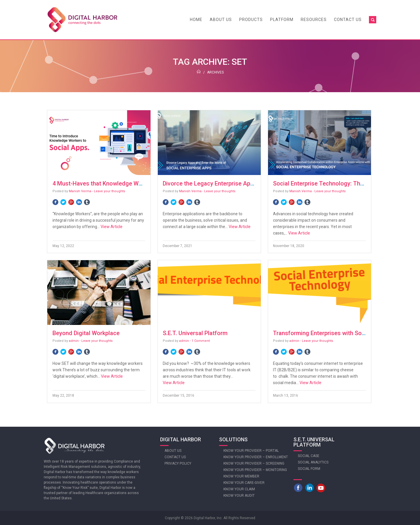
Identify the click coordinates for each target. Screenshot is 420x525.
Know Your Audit (239, 496)
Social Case (309, 456)
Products (251, 20)
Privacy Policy (178, 463)
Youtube (321, 488)
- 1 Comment (200, 341)
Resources (314, 20)
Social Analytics (313, 462)
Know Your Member (241, 476)
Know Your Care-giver (244, 483)
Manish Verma (80, 191)
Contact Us (348, 20)
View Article (112, 227)
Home (196, 20)
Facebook (298, 488)
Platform (282, 20)
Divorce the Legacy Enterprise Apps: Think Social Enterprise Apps (249, 183)
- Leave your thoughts (109, 191)
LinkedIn (309, 488)
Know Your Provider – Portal (251, 451)
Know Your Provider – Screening (254, 463)
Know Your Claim (239, 489)
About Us (221, 20)
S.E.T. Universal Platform (195, 333)
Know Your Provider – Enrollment (256, 457)
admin (74, 341)
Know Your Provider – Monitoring (255, 470)
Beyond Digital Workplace (86, 333)
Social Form (309, 469)
